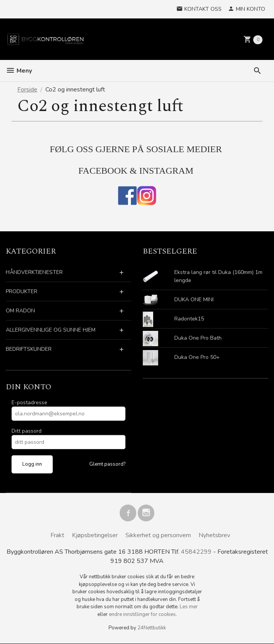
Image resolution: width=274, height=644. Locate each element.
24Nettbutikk (152, 628)
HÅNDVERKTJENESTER (34, 272)
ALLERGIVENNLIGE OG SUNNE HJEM (51, 330)
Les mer (189, 607)
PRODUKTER (22, 291)
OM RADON (20, 311)
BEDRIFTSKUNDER (29, 349)
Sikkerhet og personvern (158, 535)
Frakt (57, 535)
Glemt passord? (107, 464)
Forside (27, 90)
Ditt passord (27, 431)
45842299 (196, 552)
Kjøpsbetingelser (95, 535)
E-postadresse (29, 402)
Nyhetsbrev (214, 535)
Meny (19, 71)
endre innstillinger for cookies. (143, 615)
